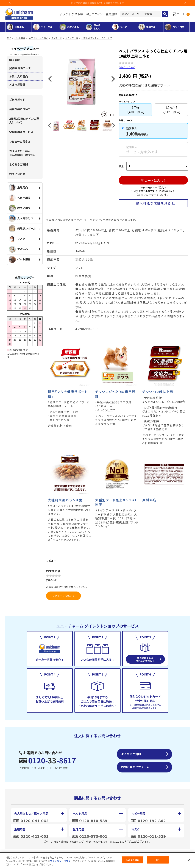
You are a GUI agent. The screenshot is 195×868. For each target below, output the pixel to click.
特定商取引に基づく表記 (56, 854)
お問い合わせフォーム (135, 767)
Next (185, 3)
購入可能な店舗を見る (153, 203)
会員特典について (20, 109)
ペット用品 (20, 38)
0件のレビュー (127, 67)
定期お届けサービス (21, 132)
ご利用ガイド (17, 100)
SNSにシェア (112, 114)
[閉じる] (189, 862)
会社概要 (19, 854)
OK (158, 862)
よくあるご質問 (19, 164)
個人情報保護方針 (99, 854)
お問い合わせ (17, 174)
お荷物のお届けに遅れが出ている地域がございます (98, 3)
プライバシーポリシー (61, 863)
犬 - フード (57, 38)
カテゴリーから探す (38, 38)
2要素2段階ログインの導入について (24, 120)
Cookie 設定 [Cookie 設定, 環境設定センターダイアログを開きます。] (132, 862)
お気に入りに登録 (104, 114)
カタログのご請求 (23, 153)
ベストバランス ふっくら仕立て (97, 38)
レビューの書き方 (20, 141)
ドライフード (72, 38)
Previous (10, 3)
